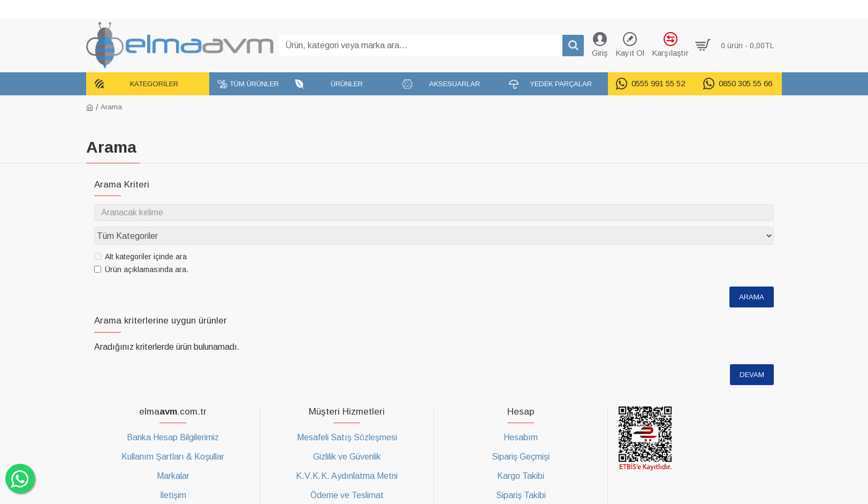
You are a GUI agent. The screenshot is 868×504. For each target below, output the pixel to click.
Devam (752, 354)
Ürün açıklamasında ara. (141, 249)
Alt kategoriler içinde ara (140, 236)
